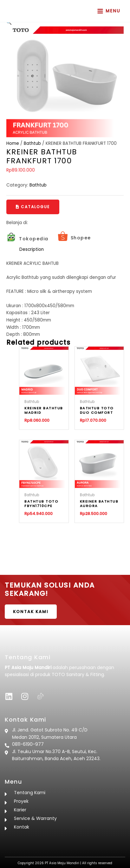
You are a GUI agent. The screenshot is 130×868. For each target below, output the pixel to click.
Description (32, 249)
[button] (33, 207)
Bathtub (32, 143)
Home (13, 143)
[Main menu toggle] (109, 11)
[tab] (71, 250)
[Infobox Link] (27, 239)
